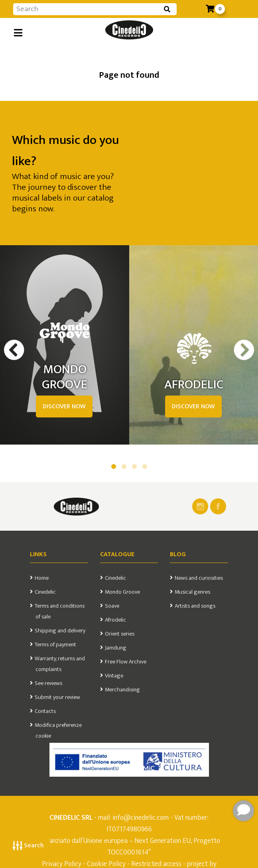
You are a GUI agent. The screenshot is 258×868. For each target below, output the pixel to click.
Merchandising (122, 690)
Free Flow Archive (126, 662)
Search (28, 845)
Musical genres (192, 592)
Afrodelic (115, 620)
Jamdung (116, 648)
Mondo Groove (122, 592)
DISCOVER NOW (64, 406)
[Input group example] (87, 9)
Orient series (120, 634)
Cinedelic (45, 592)
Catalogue (117, 554)
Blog (178, 554)
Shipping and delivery (60, 631)
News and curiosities (199, 578)
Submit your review (57, 697)
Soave (112, 606)
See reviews (48, 683)
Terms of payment (55, 645)
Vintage (114, 676)
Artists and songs (195, 606)
